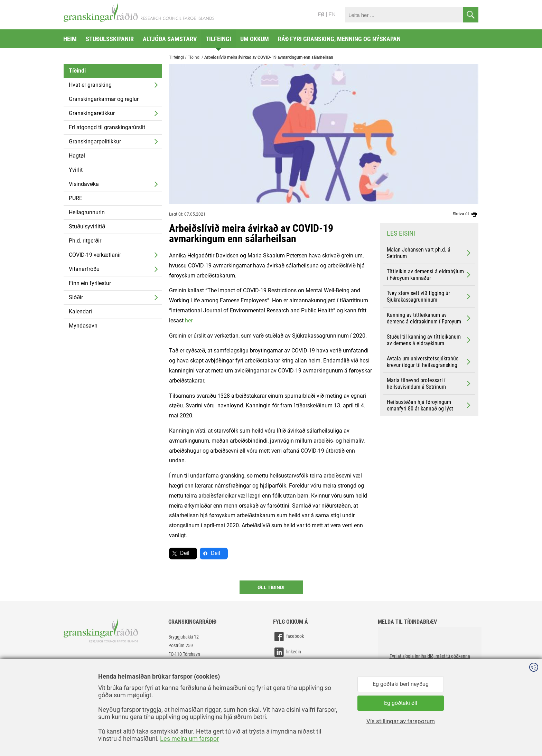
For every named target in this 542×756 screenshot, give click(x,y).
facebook (288, 637)
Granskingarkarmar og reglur (104, 99)
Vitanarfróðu (84, 269)
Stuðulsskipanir (110, 39)
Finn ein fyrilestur (90, 283)
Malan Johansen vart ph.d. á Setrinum (429, 253)
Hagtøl (77, 156)
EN (332, 15)
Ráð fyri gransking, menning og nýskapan (339, 39)
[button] (430, 662)
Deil (185, 553)
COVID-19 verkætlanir (95, 255)
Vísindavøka (84, 184)
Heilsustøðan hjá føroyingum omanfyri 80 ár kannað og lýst (429, 405)
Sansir (473, 736)
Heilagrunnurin (87, 212)
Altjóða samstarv (170, 39)
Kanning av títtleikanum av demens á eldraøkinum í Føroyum (429, 318)
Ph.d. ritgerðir (85, 241)
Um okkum (255, 39)
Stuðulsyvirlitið (87, 226)
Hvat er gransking (90, 85)
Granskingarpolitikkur (95, 141)
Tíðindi (77, 71)
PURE (76, 198)
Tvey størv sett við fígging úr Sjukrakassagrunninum (429, 296)
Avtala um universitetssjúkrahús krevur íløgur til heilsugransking (429, 362)
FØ (321, 15)
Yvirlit (76, 170)
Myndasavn (83, 326)
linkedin (287, 652)
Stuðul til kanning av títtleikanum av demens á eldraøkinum (429, 340)
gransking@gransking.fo (191, 674)
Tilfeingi (218, 39)
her (189, 320)
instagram (289, 668)
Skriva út (466, 214)
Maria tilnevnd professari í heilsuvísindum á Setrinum (429, 384)
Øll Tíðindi (271, 587)
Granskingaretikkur (92, 113)
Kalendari (80, 311)
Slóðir (76, 297)
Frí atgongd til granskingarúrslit (107, 127)
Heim (70, 39)
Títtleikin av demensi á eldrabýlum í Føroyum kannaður (429, 275)
